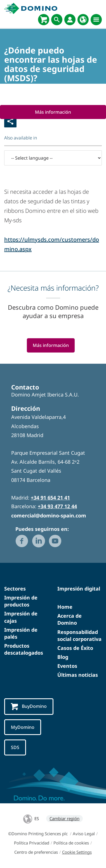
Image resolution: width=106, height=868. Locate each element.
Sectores (15, 589)
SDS (15, 747)
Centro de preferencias (36, 852)
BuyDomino (29, 707)
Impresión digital (79, 589)
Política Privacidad (32, 843)
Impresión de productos (21, 601)
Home (65, 607)
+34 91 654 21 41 (50, 498)
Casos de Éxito (75, 648)
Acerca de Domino (70, 619)
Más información (53, 112)
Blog (63, 657)
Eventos (67, 666)
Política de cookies (71, 843)
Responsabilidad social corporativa (79, 635)
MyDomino (23, 727)
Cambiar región (64, 818)
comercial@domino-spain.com (49, 515)
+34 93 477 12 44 (57, 506)
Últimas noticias (78, 675)
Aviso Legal (84, 834)
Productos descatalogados (24, 649)
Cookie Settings (77, 852)
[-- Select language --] (53, 158)
